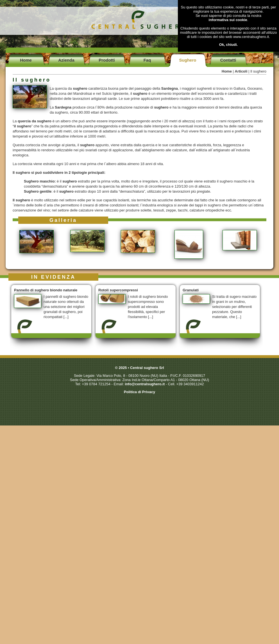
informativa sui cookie (228, 20)
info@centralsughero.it (145, 384)
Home (26, 60)
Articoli (241, 71)
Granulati (191, 290)
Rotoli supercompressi (118, 290)
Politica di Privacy (139, 392)
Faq (147, 60)
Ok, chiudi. (228, 45)
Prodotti (107, 60)
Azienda (66, 60)
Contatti (228, 60)
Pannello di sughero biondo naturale (46, 290)
